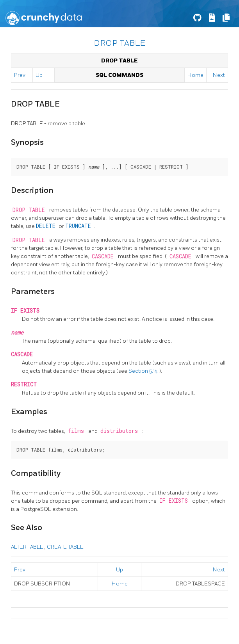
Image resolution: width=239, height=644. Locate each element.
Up (39, 75)
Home (195, 75)
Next (219, 75)
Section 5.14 (144, 371)
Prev (20, 75)
